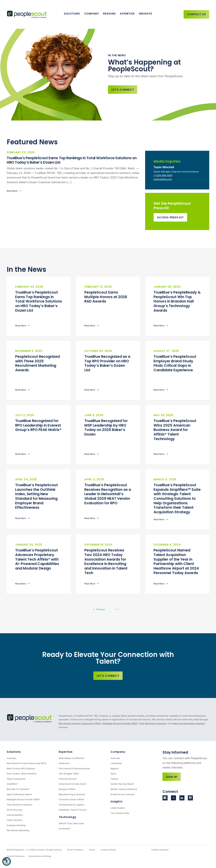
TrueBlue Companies (160, 850)
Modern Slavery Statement (124, 789)
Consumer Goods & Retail (71, 799)
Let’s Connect (123, 90)
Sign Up (172, 777)
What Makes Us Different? (72, 758)
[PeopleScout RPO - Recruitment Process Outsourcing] (28, 14)
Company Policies (108, 850)
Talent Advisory (14, 820)
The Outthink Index (120, 813)
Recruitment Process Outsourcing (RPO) (80, 723)
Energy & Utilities (67, 789)
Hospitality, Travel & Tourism (73, 810)
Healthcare (64, 763)
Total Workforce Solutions (153, 723)
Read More (12, 191)
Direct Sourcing (14, 810)
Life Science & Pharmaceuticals (74, 769)
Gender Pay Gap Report (122, 784)
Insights (146, 14)
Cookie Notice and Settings (40, 856)
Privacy (92, 850)
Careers (114, 779)
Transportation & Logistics (72, 805)
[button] (7, 861)
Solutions (72, 14)
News (113, 774)
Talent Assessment (16, 779)
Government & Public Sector (73, 784)
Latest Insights (118, 808)
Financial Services (68, 779)
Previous (101, 609)
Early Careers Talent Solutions (22, 774)
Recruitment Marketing (18, 830)
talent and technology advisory (189, 723)
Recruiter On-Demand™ (18, 789)
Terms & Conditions (75, 850)
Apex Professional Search (19, 794)
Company (91, 14)
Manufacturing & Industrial (72, 794)
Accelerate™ (65, 829)
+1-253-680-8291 (163, 175)
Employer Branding (16, 825)
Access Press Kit (170, 217)
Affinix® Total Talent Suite (71, 823)
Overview (11, 758)
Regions (109, 14)
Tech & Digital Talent (69, 774)
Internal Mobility (15, 815)
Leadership (116, 763)
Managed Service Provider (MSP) (120, 723)
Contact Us (196, 14)
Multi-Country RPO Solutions (21, 769)
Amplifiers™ (12, 784)
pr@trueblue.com (163, 179)
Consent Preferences (16, 856)
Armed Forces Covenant (123, 794)
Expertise (127, 14)
